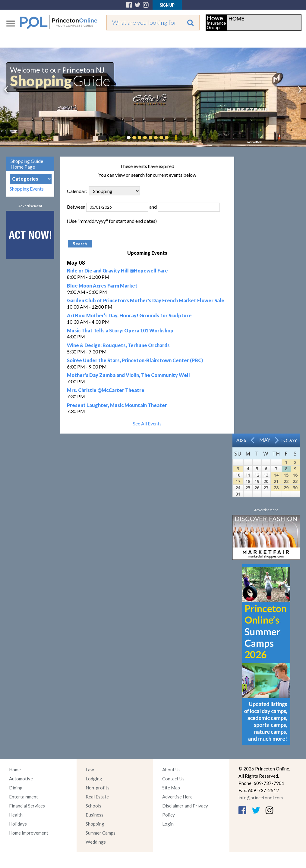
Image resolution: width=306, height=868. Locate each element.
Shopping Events (27, 189)
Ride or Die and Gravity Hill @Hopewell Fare (117, 271)
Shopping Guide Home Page (27, 164)
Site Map (171, 788)
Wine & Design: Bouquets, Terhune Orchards (118, 345)
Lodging (94, 779)
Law (90, 770)
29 (286, 488)
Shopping (95, 824)
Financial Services (27, 806)
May (265, 440)
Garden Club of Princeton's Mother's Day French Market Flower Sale (146, 300)
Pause (176, 138)
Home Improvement (29, 833)
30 (295, 488)
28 (276, 488)
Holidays (18, 824)
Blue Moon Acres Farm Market (102, 286)
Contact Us (173, 779)
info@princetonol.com (261, 798)
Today (289, 440)
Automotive (21, 779)
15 (286, 475)
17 (238, 481)
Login (168, 824)
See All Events (147, 423)
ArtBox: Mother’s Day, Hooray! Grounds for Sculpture (129, 315)
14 (276, 475)
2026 (241, 440)
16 (295, 475)
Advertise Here (177, 797)
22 (286, 481)
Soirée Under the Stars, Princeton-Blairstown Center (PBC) (135, 360)
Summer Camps (101, 833)
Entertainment (24, 797)
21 (276, 481)
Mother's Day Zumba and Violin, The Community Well (128, 375)
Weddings (96, 842)
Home (15, 770)
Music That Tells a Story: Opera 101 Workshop (120, 330)
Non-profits (98, 788)
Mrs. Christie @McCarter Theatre (106, 390)
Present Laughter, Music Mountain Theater (117, 405)
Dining (16, 788)
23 (295, 481)
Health (16, 815)
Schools (93, 806)
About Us (171, 770)
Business (95, 815)
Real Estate (97, 797)
